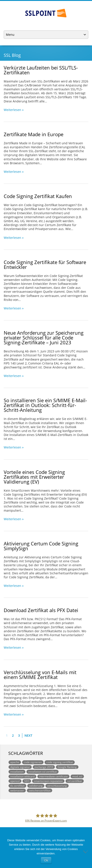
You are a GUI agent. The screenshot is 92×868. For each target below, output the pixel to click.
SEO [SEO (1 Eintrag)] (27, 781)
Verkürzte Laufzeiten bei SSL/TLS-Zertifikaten (41, 70)
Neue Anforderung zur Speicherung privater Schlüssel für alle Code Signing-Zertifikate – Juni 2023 (44, 338)
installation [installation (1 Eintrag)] (17, 772)
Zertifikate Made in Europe (34, 134)
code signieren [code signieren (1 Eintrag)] (33, 762)
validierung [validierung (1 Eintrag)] (36, 786)
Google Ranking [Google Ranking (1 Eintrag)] (67, 767)
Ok (46, 860)
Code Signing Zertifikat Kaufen (38, 196)
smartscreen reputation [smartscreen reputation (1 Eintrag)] (48, 781)
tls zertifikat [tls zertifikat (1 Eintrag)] (17, 786)
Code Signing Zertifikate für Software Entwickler (45, 264)
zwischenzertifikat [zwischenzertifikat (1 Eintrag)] (40, 790)
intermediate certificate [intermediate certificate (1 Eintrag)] (53, 776)
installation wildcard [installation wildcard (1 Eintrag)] (22, 776)
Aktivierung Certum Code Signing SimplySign (41, 546)
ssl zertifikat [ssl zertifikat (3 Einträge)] (75, 781)
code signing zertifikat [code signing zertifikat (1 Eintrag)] (60, 762)
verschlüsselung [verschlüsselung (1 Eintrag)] (57, 786)
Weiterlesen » (14, 110)
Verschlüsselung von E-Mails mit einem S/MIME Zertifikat (40, 675)
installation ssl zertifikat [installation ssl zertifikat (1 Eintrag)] (43, 772)
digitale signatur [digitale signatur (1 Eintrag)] (20, 767)
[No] (87, 852)
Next (28, 735)
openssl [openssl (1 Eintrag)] (15, 781)
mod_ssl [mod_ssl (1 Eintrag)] (77, 776)
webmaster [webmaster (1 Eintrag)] (17, 790)
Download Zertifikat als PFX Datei (41, 610)
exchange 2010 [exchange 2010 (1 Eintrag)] (44, 767)
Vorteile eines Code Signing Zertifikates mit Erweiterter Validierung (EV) (34, 477)
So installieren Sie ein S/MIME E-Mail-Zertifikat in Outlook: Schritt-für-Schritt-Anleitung (45, 405)
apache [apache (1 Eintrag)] (15, 762)
